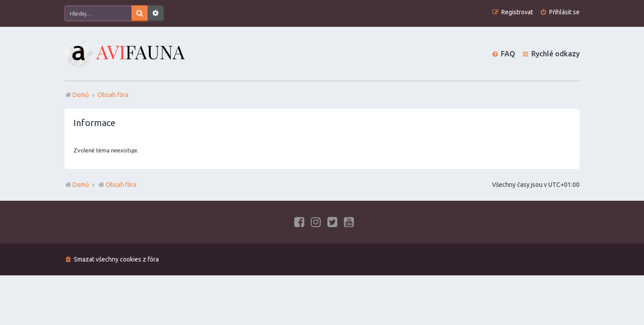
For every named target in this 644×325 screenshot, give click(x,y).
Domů (81, 185)
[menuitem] (560, 12)
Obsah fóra (117, 185)
